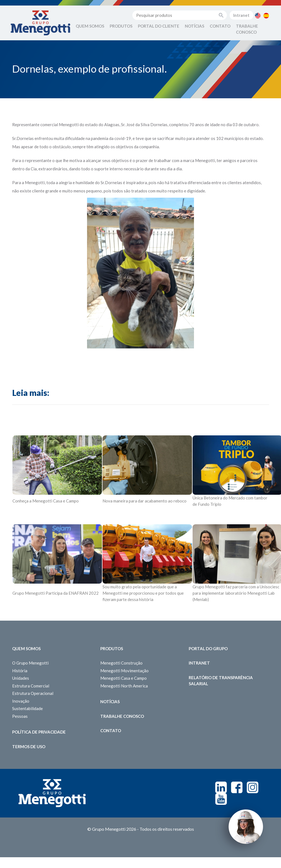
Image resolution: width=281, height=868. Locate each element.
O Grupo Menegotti (30, 663)
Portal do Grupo (208, 649)
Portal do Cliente (159, 26)
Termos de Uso (29, 747)
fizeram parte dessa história (128, 599)
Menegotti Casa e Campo (124, 678)
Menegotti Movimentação (124, 671)
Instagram (253, 787)
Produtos (121, 26)
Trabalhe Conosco (247, 29)
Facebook (237, 787)
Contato (220, 26)
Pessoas (20, 716)
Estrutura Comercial (31, 686)
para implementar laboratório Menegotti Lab (234, 593)
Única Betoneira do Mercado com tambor (230, 498)
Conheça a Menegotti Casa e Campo (46, 501)
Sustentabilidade (27, 708)
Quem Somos (90, 26)
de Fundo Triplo (207, 504)
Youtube (221, 799)
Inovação (21, 701)
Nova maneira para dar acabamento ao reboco (145, 501)
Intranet (241, 15)
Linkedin (221, 787)
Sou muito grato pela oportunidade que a (140, 587)
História (20, 671)
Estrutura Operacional (33, 693)
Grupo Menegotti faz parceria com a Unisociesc (236, 587)
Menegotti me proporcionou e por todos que (143, 593)
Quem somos (26, 649)
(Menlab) (201, 599)
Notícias (195, 26)
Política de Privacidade (39, 732)
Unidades (21, 678)
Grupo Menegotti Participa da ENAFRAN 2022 (56, 593)
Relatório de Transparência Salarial (221, 681)
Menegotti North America (124, 686)
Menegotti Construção (121, 663)
